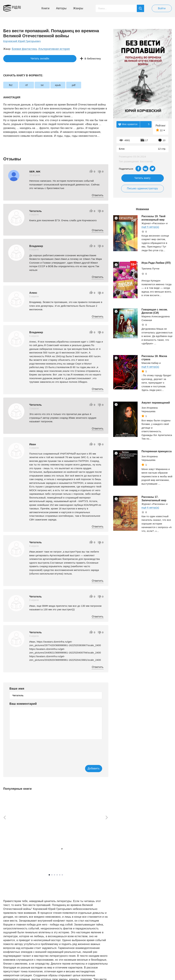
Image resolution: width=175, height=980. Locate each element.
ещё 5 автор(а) (150, 227)
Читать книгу (143, 178)
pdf (84, 85)
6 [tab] (62, 875)
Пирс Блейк (85, 851)
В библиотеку (54, 59)
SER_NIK (35, 171)
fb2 (12, 85)
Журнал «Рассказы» (153, 223)
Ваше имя (17, 689)
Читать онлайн (18, 59)
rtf (30, 85)
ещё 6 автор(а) (150, 367)
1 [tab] (49, 875)
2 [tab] (52, 875)
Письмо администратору (142, 188)
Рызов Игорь (11, 849)
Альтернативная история (54, 49)
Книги (45, 8)
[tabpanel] (19, 828)
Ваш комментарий (23, 704)
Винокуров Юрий (50, 849)
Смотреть (16, 857)
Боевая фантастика (24, 49)
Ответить (98, 195)
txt (48, 85)
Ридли (19, 7)
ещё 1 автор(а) (49, 852)
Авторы (61, 8)
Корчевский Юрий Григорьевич (23, 41)
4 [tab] (57, 875)
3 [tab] (54, 875)
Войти (162, 8)
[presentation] (34, 750)
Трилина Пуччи (150, 269)
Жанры (78, 8)
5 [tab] (60, 875)
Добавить (89, 769)
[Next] (108, 818)
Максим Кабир (150, 363)
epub (66, 85)
